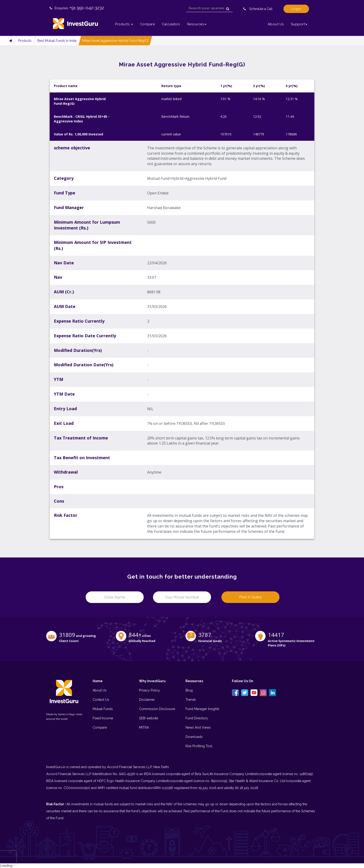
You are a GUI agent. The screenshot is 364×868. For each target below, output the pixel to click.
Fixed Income (103, 718)
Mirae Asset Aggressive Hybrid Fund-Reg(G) (115, 41)
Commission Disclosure (157, 709)
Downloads (194, 737)
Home (98, 681)
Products (25, 41)
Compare (148, 24)
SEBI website (149, 718)
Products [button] (124, 24)
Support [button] (299, 24)
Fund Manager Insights (202, 709)
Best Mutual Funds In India (57, 41)
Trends (191, 700)
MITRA (144, 727)
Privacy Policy (149, 690)
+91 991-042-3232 (87, 8)
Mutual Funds (103, 709)
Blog (189, 690)
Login (296, 9)
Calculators (171, 24)
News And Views (198, 727)
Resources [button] (197, 24)
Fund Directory (197, 718)
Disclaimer (147, 700)
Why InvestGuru (152, 681)
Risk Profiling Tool (199, 746)
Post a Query (250, 597)
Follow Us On (243, 681)
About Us (276, 24)
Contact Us (101, 700)
